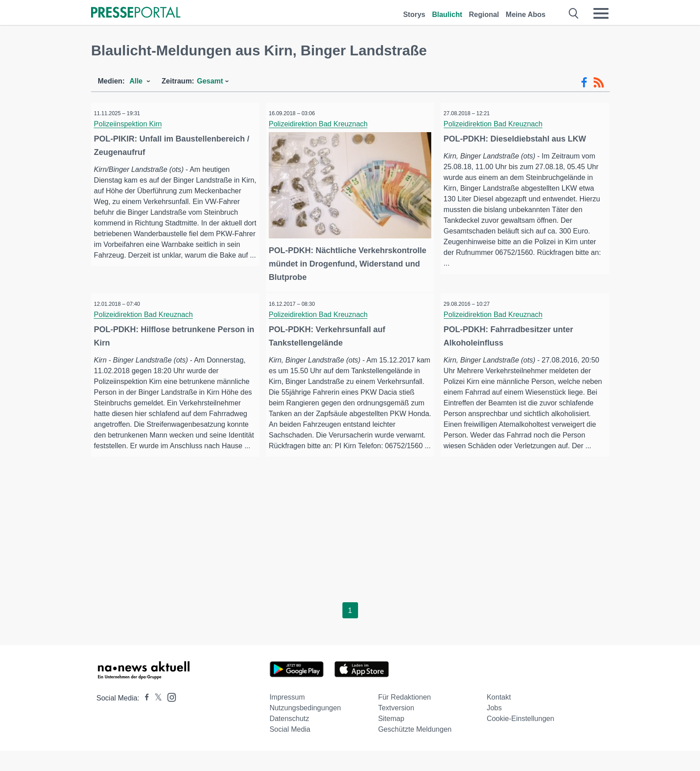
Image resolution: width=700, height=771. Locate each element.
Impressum (287, 717)
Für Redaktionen (404, 717)
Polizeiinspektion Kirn (132, 124)
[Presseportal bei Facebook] (144, 718)
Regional (484, 15)
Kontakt (499, 717)
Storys (414, 15)
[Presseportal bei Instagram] (169, 717)
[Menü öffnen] (601, 13)
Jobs (494, 728)
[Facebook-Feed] (584, 83)
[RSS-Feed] (599, 83)
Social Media (290, 749)
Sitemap (391, 739)
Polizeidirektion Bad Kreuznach (322, 124)
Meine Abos (526, 15)
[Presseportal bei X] (156, 718)
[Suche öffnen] (574, 13)
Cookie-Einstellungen (520, 739)
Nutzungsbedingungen (305, 728)
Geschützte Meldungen (415, 749)
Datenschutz (290, 739)
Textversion (396, 728)
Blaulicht (447, 15)
